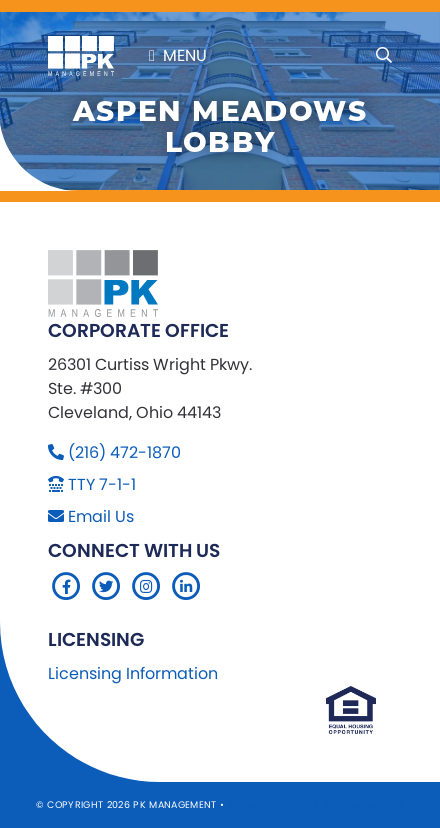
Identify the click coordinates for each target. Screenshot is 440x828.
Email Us (101, 516)
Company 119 (372, 804)
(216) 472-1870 (124, 452)
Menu (178, 55)
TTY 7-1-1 (102, 484)
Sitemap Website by (283, 804)
